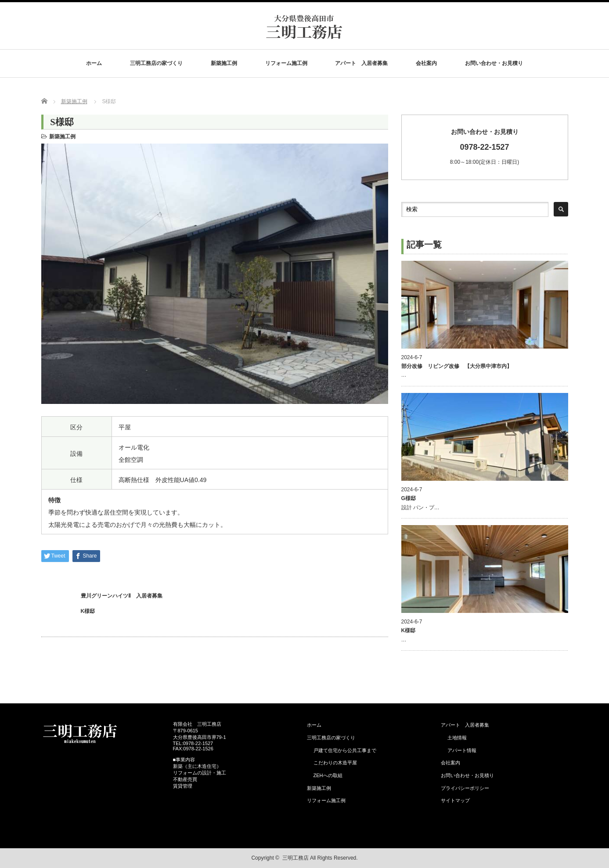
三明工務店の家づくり (156, 63)
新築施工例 (224, 63)
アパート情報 (464, 750)
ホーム (94, 63)
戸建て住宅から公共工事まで (345, 750)
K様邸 (88, 611)
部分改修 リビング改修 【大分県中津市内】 (457, 366)
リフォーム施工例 (286, 63)
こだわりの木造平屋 (335, 763)
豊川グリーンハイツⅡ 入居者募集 (122, 596)
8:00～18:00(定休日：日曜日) (485, 146)
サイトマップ (455, 800)
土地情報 (457, 738)
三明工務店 (295, 858)
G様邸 (409, 498)
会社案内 (426, 63)
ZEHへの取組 (328, 775)
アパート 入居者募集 (361, 63)
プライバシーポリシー (465, 788)
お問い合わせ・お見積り (494, 63)
